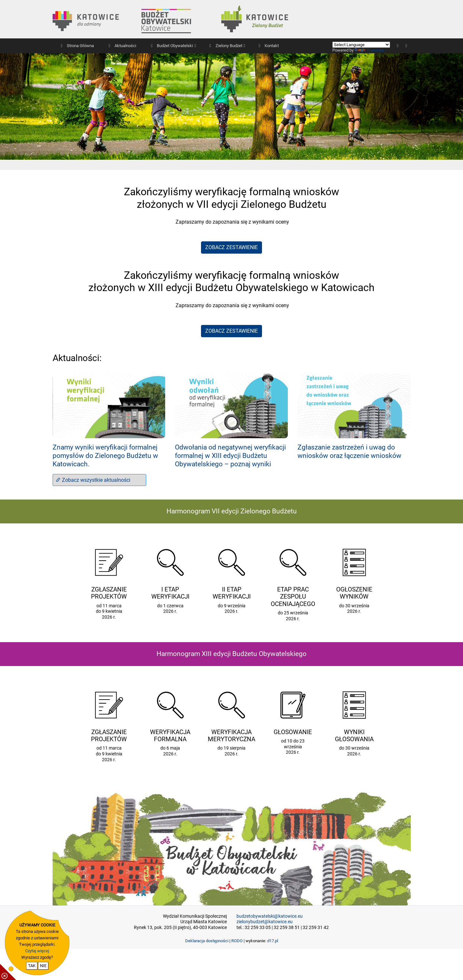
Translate (369, 50)
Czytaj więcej (37, 951)
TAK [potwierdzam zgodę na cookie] (32, 966)
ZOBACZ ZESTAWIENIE (232, 247)
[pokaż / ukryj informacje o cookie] (8, 972)
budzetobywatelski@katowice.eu (270, 916)
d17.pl (273, 941)
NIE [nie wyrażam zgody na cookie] (43, 966)
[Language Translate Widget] (361, 45)
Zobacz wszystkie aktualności (93, 480)
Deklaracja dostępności (207, 941)
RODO (237, 941)
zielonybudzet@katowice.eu (265, 922)
